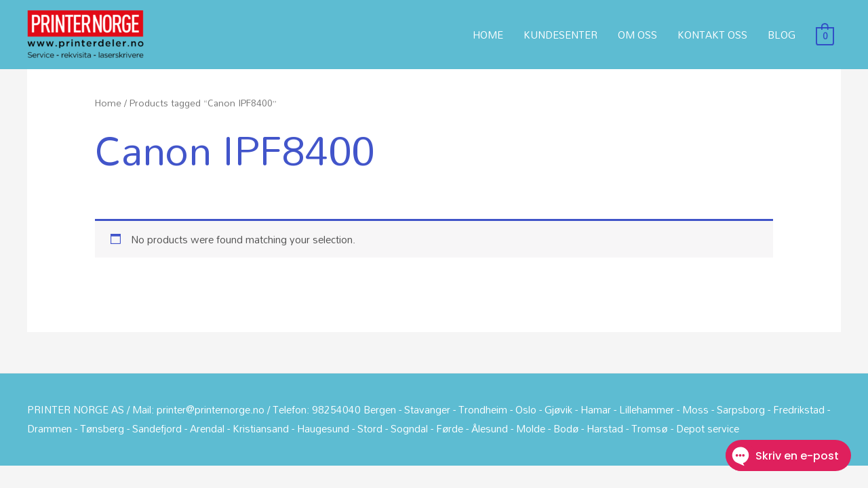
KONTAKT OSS (712, 35)
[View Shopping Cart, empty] (825, 35)
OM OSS (637, 35)
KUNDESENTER (560, 35)
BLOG (782, 35)
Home (108, 103)
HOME (488, 35)
